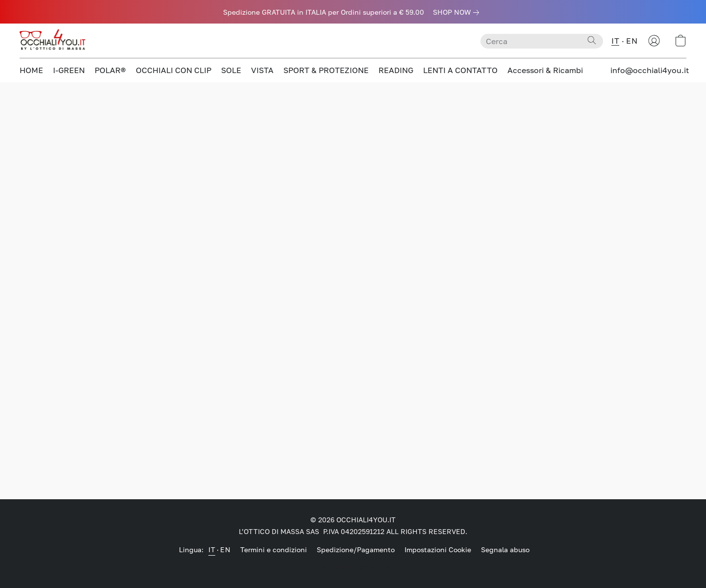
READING (396, 70)
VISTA (262, 70)
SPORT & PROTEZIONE (326, 70)
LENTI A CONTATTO (460, 70)
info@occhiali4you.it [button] (650, 70)
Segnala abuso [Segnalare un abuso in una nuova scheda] (505, 550)
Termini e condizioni (274, 550)
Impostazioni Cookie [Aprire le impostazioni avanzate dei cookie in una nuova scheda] (438, 550)
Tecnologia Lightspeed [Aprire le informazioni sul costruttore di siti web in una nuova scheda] (353, 567)
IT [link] (212, 550)
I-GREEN (69, 70)
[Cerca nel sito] (592, 40)
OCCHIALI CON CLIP (174, 70)
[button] (54, 41)
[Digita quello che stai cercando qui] (542, 41)
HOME (31, 70)
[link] (458, 12)
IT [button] (615, 41)
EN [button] (632, 41)
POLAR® (110, 70)
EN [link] (225, 550)
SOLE (231, 70)
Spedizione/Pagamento (356, 550)
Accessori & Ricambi (545, 70)
